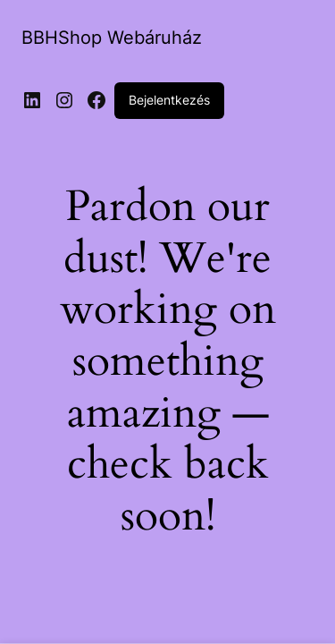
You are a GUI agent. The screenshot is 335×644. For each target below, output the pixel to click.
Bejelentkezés (169, 100)
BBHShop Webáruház (112, 38)
